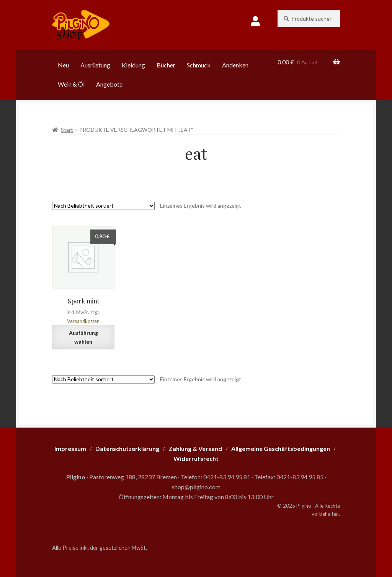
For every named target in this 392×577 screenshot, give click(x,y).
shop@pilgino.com (196, 487)
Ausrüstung (95, 65)
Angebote (109, 84)
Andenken (235, 65)
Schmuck (199, 65)
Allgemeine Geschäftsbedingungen (281, 448)
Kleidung (133, 65)
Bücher (166, 65)
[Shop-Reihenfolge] (103, 206)
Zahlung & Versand (195, 448)
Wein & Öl (71, 84)
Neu (63, 65)
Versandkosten (83, 321)
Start (67, 130)
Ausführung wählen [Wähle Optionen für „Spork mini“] (83, 337)
